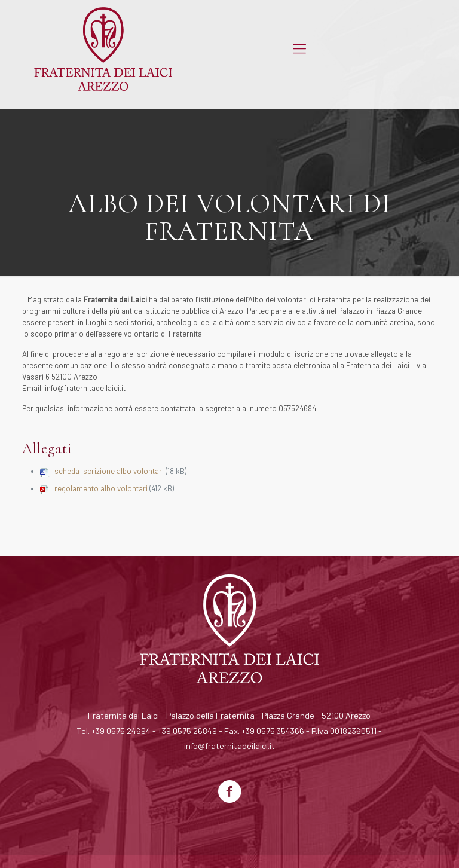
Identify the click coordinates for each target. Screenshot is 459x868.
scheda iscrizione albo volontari (109, 471)
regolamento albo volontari (101, 488)
